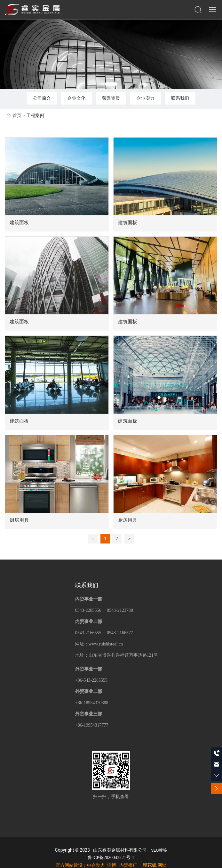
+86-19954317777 (92, 725)
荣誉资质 (111, 98)
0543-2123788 (120, 610)
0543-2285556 (88, 610)
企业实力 (146, 98)
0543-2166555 (88, 633)
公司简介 (42, 98)
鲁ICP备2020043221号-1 (111, 858)
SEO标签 (159, 850)
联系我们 (180, 98)
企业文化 (76, 98)
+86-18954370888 (92, 703)
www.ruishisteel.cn (106, 644)
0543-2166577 (120, 633)
